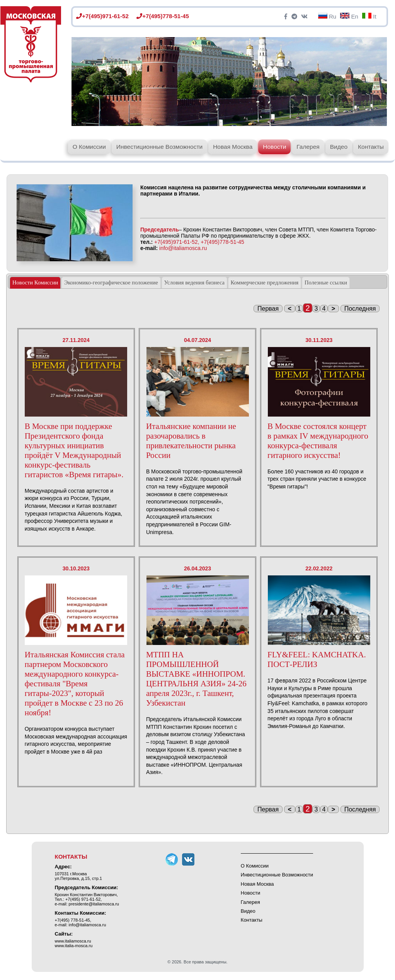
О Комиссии (89, 147)
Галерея (308, 147)
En (349, 16)
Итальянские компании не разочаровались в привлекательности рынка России (191, 441)
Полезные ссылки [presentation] (326, 282)
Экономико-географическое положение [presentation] (111, 282)
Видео (339, 147)
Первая (268, 309)
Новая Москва (233, 147)
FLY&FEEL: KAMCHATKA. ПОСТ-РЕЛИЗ (317, 659)
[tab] (35, 283)
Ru (327, 16)
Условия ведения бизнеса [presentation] (194, 282)
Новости (274, 147)
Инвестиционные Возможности (159, 147)
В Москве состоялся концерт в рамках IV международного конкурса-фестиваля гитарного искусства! (318, 441)
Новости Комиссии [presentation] (35, 282)
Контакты (371, 147)
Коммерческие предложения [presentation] (265, 282)
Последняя (360, 309)
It (369, 16)
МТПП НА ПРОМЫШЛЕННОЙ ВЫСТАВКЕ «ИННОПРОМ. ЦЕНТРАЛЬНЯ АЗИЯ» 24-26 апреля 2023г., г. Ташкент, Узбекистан (196, 679)
